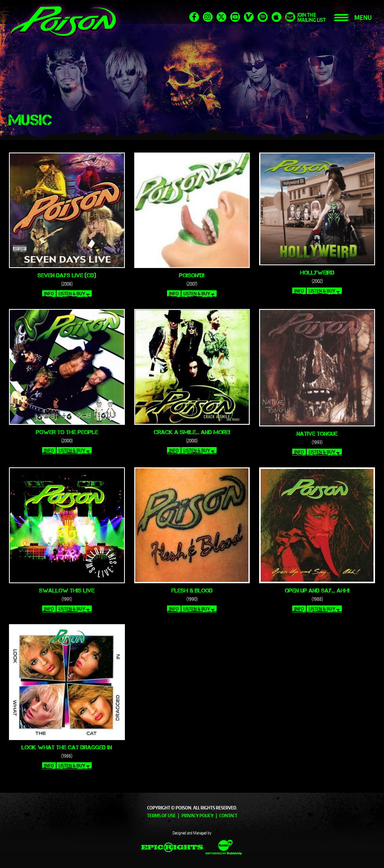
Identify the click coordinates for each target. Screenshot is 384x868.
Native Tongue (317, 434)
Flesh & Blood (192, 590)
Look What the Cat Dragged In (67, 747)
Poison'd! (192, 275)
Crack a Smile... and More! (192, 432)
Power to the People (67, 432)
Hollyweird (317, 272)
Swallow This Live (67, 590)
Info (49, 294)
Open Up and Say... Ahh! (317, 590)
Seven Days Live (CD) (67, 275)
